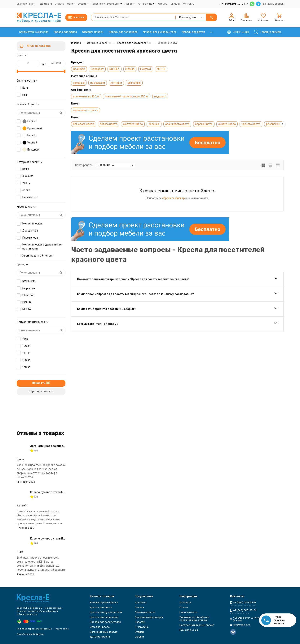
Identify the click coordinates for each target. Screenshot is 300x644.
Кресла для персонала (104, 617)
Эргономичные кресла (104, 632)
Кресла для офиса (65, 32)
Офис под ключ (189, 630)
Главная (76, 43)
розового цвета (276, 124)
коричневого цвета (86, 110)
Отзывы (163, 4)
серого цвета (204, 124)
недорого (160, 97)
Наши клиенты (188, 612)
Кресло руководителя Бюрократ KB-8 (56, 539)
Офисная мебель (93, 32)
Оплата (60, 4)
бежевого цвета (84, 124)
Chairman (79, 69)
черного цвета (251, 124)
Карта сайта (62, 629)
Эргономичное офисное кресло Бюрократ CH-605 (65, 446)
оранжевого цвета (177, 124)
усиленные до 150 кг (86, 97)
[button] (283, 124)
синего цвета (227, 124)
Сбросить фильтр (41, 391)
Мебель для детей (193, 32)
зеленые (154, 124)
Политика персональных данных (34, 629)
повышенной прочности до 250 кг (127, 97)
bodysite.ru (39, 634)
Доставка (46, 4)
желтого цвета (133, 124)
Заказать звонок (273, 4)
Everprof (146, 69)
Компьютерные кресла (34, 32)
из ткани (116, 83)
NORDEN (115, 69)
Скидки (175, 4)
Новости (130, 4)
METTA (161, 69)
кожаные (79, 83)
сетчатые (134, 83)
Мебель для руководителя (160, 32)
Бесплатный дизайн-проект (197, 625)
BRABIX (130, 69)
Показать (39, 383)
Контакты (189, 4)
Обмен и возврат (77, 4)
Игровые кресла (100, 627)
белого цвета (109, 124)
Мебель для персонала (123, 32)
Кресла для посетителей (133, 43)
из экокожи (98, 83)
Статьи (184, 607)
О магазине (142, 627)
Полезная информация (149, 617)
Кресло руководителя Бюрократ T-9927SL (60, 492)
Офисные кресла (97, 43)
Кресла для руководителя (106, 612)
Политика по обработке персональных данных (194, 619)
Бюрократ (97, 69)
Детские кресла (100, 637)
